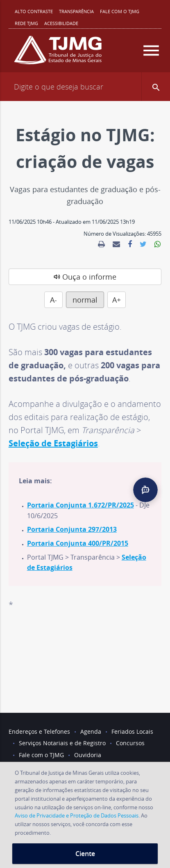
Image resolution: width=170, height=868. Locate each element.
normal (85, 300)
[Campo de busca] (85, 87)
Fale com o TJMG (120, 11)
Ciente (85, 854)
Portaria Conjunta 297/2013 (72, 529)
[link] (101, 244)
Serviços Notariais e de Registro (62, 743)
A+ (117, 300)
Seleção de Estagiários (53, 443)
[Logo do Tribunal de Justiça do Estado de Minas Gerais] (58, 53)
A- (53, 300)
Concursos (130, 743)
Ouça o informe (89, 277)
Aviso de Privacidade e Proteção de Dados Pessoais (77, 815)
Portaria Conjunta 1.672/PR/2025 (80, 505)
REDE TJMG (26, 23)
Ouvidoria (88, 755)
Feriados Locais (132, 731)
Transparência (76, 11)
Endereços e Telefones (39, 731)
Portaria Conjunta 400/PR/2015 (78, 543)
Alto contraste (34, 11)
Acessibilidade (61, 23)
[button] (156, 87)
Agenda (91, 731)
